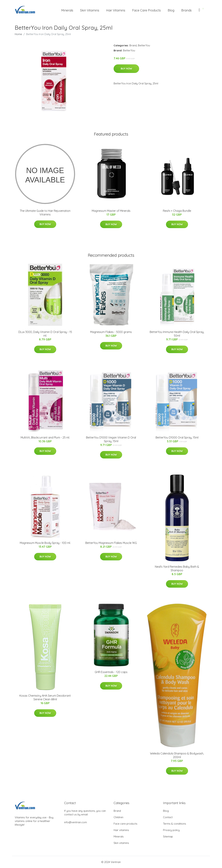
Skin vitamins (121, 843)
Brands (186, 10)
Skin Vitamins (90, 10)
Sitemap (168, 836)
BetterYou (144, 45)
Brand (133, 45)
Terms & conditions (175, 824)
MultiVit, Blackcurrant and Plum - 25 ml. (45, 437)
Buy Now (126, 69)
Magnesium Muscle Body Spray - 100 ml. (45, 543)
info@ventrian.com (76, 822)
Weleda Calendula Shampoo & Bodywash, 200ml (177, 755)
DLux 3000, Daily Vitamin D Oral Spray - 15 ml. (45, 334)
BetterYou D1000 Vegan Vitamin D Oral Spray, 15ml (111, 439)
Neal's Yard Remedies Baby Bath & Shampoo (177, 568)
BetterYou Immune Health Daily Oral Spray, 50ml (177, 334)
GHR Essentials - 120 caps (111, 672)
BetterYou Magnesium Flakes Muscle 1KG (111, 543)
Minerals (67, 10)
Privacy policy (171, 830)
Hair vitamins (121, 830)
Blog (171, 10)
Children (118, 817)
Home (18, 34)
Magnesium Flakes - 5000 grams (111, 332)
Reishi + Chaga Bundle (177, 211)
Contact (168, 817)
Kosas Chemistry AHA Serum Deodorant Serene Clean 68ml (45, 697)
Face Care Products (146, 10)
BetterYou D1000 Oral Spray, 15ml (177, 437)
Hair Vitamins (116, 10)
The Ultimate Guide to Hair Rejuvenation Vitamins (45, 213)
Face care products (125, 824)
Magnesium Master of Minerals (111, 211)
